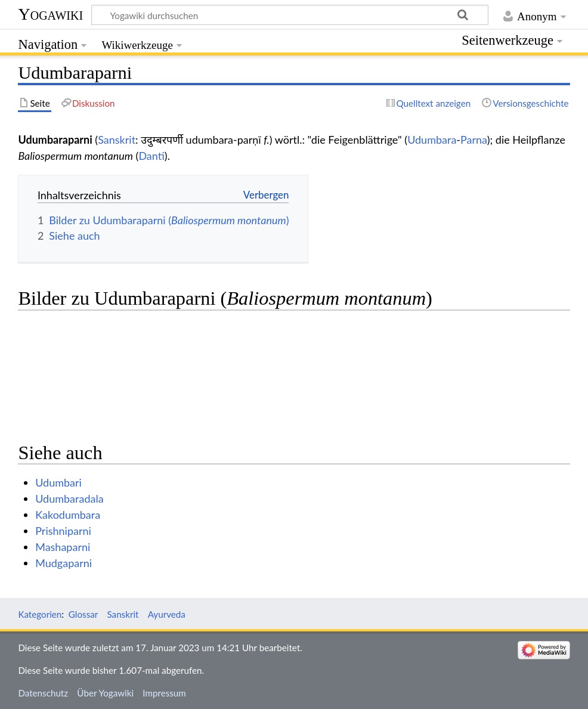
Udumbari (58, 482)
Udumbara (432, 140)
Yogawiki (50, 14)
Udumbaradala (69, 499)
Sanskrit (117, 140)
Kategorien (40, 614)
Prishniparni (63, 531)
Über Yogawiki (105, 693)
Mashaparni (63, 547)
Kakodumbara (68, 515)
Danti (151, 156)
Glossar (83, 614)
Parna (474, 140)
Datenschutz (43, 693)
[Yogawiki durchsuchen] (290, 15)
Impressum (164, 693)
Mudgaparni (64, 563)
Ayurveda (167, 614)
